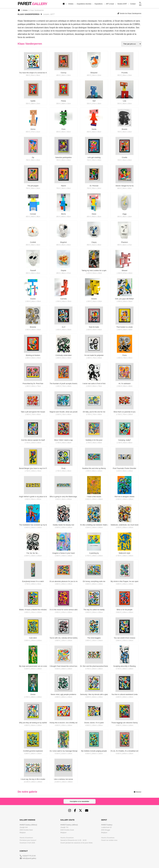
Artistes (71, 4)
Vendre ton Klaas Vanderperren (129, 13)
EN (140, 5)
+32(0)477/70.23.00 (29, 856)
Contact (133, 4)
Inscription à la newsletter (79, 801)
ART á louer (110, 4)
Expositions (99, 4)
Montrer (137, 792)
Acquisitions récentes (84, 4)
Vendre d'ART (122, 4)
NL (140, 3)
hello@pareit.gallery (29, 858)
